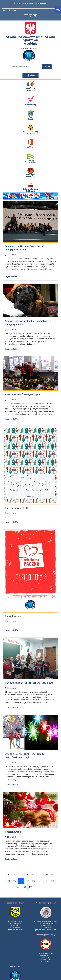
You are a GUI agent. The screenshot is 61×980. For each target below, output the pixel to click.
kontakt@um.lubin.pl (15, 930)
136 (27, 874)
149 (18, 887)
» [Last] (43, 887)
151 (30, 887)
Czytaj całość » (12, 277)
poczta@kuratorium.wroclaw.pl (46, 930)
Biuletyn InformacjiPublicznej (30, 190)
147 (46, 881)
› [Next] (37, 887)
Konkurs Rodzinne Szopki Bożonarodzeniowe (29, 683)
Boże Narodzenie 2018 (17, 508)
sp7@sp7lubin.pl (39, 3)
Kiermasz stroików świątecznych (22, 394)
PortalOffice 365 (31, 147)
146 (40, 881)
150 (24, 887)
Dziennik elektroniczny (30, 104)
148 (53, 881)
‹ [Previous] (15, 874)
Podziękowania (13, 616)
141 (8, 881)
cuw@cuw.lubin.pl (46, 961)
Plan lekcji (31, 118)
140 (53, 874)
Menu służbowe (10, 10)
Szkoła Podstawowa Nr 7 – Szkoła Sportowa (30, 39)
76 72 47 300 (22, 3)
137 (34, 874)
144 (27, 881)
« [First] (8, 874)
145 (34, 881)
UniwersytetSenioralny (30, 176)
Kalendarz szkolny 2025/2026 (30, 132)
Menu (30, 75)
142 (15, 881)
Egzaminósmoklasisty (30, 161)
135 (21, 874)
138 (40, 874)
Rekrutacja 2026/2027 (31, 89)
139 (46, 874)
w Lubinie (30, 44)
